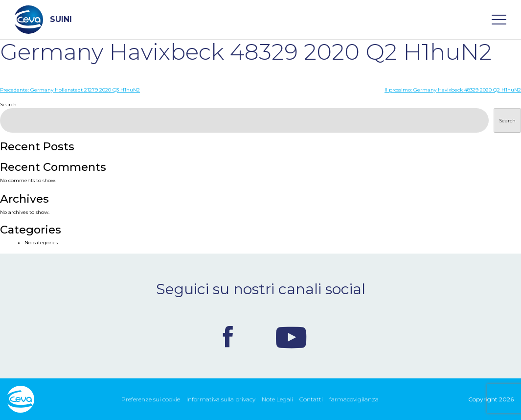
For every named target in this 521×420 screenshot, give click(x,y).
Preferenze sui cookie (151, 399)
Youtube (291, 337)
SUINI (43, 20)
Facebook (228, 337)
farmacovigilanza (354, 399)
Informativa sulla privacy (221, 399)
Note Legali (277, 399)
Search (8, 105)
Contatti (311, 399)
